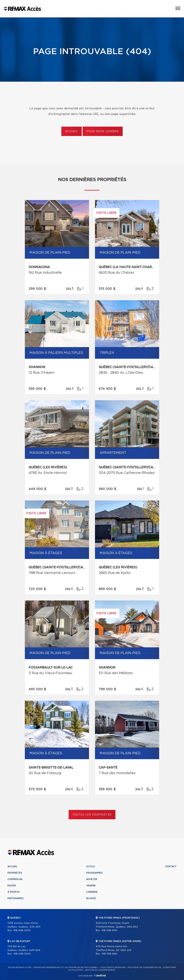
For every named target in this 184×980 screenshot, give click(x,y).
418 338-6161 (109, 930)
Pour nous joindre (103, 131)
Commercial (15, 879)
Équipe (12, 886)
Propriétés (15, 873)
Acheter (92, 879)
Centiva (100, 975)
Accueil (72, 131)
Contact (171, 866)
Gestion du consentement (100, 970)
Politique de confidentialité (144, 967)
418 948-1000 (22, 930)
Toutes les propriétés (92, 815)
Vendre (91, 886)
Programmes (94, 873)
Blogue (91, 898)
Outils (91, 866)
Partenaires (16, 898)
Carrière (92, 892)
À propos (14, 892)
